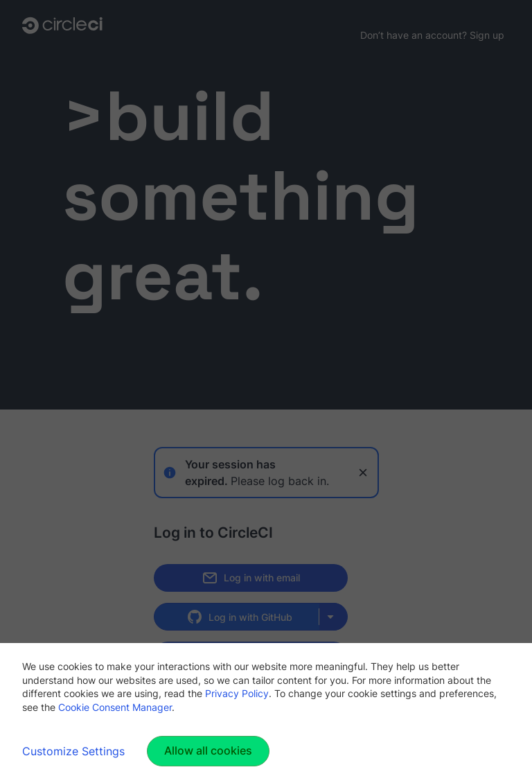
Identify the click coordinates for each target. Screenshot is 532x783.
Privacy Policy (237, 693)
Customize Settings (73, 751)
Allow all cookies (208, 750)
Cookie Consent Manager (115, 707)
